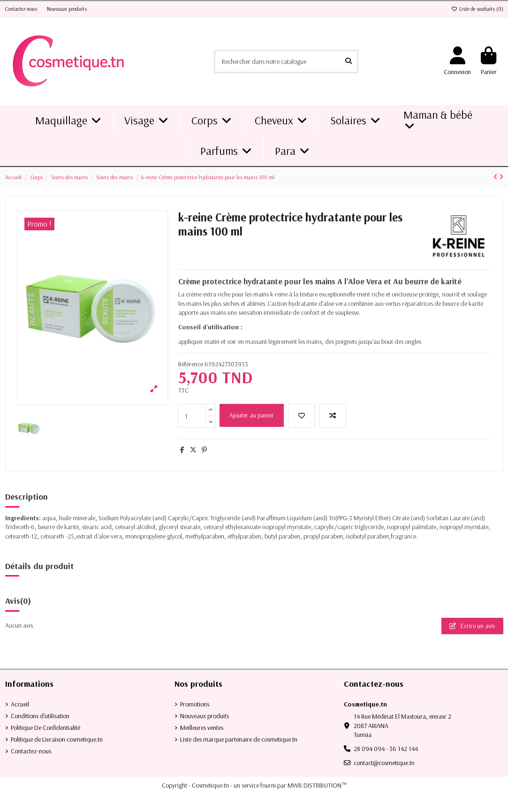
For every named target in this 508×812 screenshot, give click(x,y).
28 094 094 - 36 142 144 (386, 749)
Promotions (195, 704)
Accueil (20, 704)
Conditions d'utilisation (40, 716)
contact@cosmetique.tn (384, 763)
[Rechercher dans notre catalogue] (349, 61)
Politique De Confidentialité (45, 728)
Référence (191, 364)
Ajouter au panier (252, 415)
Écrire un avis (472, 626)
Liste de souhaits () (477, 9)
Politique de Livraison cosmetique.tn (57, 739)
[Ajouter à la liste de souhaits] (302, 416)
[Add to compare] (333, 416)
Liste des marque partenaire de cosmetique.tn (239, 739)
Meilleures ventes (202, 728)
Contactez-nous (22, 9)
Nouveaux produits (67, 9)
